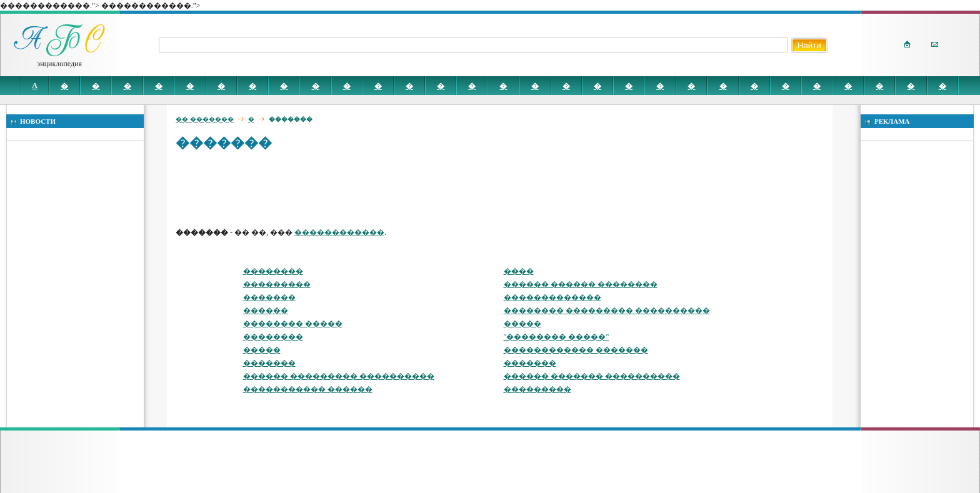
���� (519, 271)
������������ (339, 232)
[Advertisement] (403, 189)
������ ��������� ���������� (339, 376)
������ (266, 311)
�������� (273, 271)
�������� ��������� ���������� (607, 311)
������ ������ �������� (581, 284)
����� (522, 324)
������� (269, 297)
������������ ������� (576, 350)
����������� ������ (308, 389)
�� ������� (205, 119)
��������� (277, 284)
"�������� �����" (557, 337)
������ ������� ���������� (592, 376)
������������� (552, 297)
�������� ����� (293, 324)
